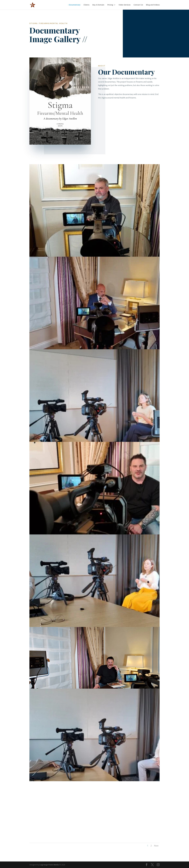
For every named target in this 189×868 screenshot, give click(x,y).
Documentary (75, 5)
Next (156, 846)
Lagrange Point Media (49, 865)
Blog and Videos (153, 5)
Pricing (110, 5)
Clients (86, 5)
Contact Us (138, 5)
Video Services (125, 5)
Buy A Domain (98, 5)
